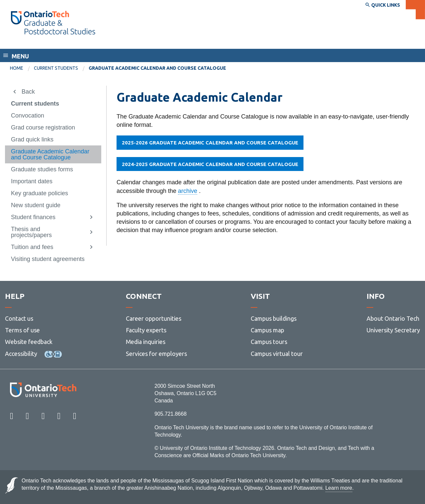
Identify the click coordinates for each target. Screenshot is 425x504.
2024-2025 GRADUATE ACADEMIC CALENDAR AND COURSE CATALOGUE (210, 164)
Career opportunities (154, 318)
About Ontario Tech (393, 318)
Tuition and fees (32, 247)
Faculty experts (146, 330)
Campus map (267, 330)
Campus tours (269, 342)
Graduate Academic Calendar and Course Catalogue (50, 154)
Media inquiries (146, 342)
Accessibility (21, 354)
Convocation (28, 116)
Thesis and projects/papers (31, 232)
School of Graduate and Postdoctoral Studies (79, 42)
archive (188, 191)
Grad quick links (32, 139)
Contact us (19, 318)
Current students (56, 68)
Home (17, 68)
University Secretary (393, 330)
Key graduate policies (40, 193)
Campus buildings (274, 318)
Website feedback (29, 342)
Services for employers (156, 354)
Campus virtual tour (277, 354)
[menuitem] (22, 68)
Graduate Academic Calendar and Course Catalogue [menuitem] (157, 68)
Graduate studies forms (42, 169)
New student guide (36, 205)
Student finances (33, 217)
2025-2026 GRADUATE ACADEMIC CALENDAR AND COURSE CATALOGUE (210, 143)
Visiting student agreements (48, 259)
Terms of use (22, 330)
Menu (20, 56)
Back (28, 92)
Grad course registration (43, 127)
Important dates (32, 181)
